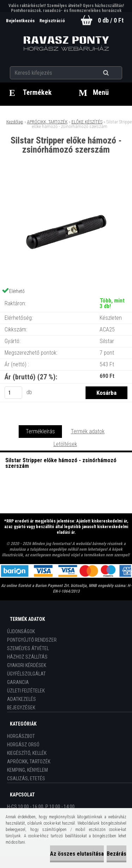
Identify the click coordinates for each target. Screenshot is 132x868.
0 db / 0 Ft (111, 20)
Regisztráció (52, 21)
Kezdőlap (15, 122)
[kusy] (13, 393)
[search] (115, 73)
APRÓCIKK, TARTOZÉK (47, 122)
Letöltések (65, 444)
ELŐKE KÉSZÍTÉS (87, 122)
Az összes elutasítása (77, 854)
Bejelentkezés (21, 21)
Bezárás (117, 854)
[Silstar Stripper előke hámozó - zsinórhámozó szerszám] (66, 184)
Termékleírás (40, 431)
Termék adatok (88, 431)
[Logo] (66, 44)
